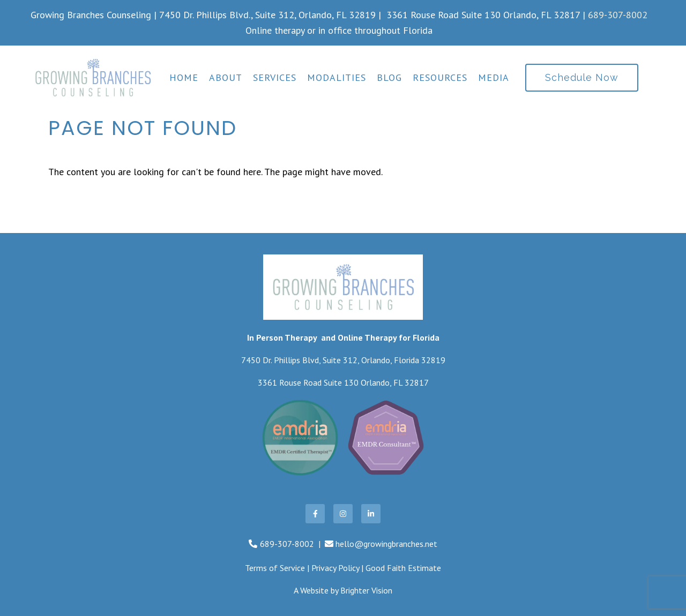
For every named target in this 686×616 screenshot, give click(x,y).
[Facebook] (315, 514)
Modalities (337, 78)
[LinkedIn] (371, 514)
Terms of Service (275, 568)
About (226, 78)
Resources (440, 78)
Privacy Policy (335, 568)
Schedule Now (582, 77)
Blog (389, 78)
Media (494, 78)
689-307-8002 (618, 15)
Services (275, 78)
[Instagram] (343, 514)
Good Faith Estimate (403, 568)
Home (184, 78)
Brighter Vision (366, 590)
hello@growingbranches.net (386, 544)
